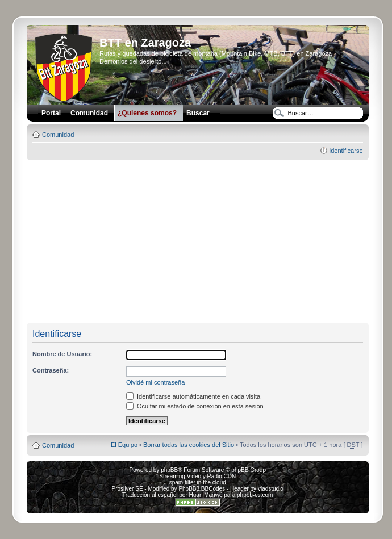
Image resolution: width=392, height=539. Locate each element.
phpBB (169, 470)
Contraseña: (51, 370)
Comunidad (58, 135)
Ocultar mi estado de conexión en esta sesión (195, 406)
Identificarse (346, 151)
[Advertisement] (201, 242)
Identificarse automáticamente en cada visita (193, 396)
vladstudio (271, 489)
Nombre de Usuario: (62, 354)
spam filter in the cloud (198, 482)
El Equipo (124, 445)
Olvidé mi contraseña (155, 382)
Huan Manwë (206, 495)
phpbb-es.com (255, 495)
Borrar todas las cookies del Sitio (189, 445)
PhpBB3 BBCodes (202, 489)
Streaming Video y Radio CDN (197, 476)
